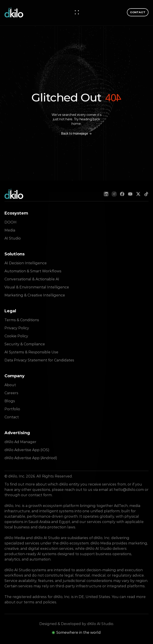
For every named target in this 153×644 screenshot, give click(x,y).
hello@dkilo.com (129, 490)
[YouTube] (130, 194)
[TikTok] (146, 194)
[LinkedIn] (106, 194)
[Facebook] (122, 194)
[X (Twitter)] (138, 194)
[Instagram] (114, 194)
